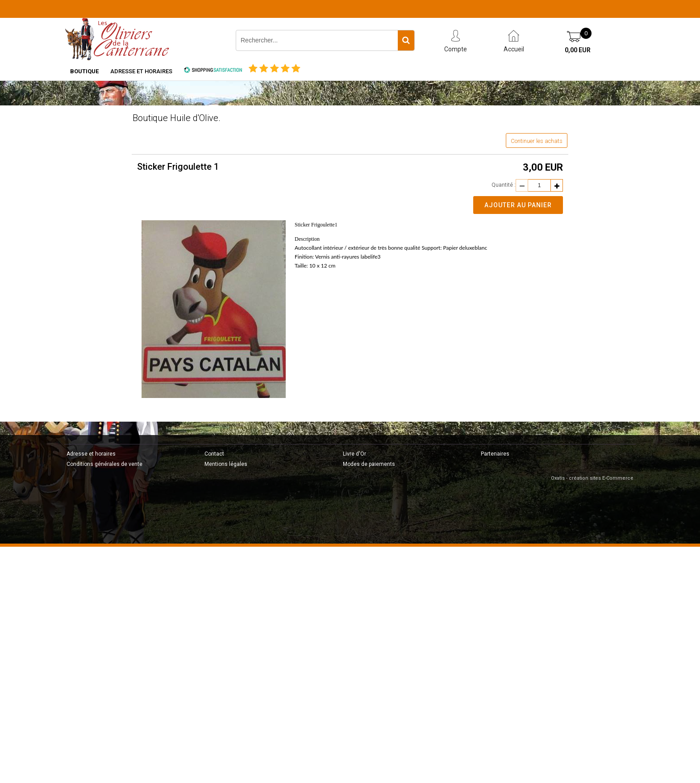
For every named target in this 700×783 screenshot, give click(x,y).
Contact (214, 454)
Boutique (84, 71)
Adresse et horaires (141, 71)
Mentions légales (226, 464)
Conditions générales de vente (104, 464)
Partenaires (495, 454)
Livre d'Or (354, 454)
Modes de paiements (369, 464)
